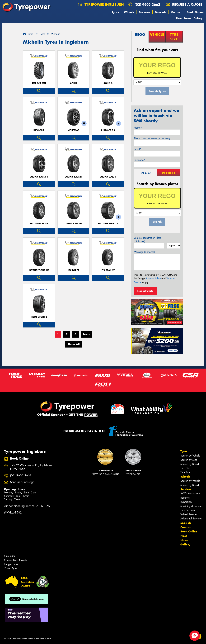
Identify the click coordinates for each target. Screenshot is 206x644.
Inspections (186, 502)
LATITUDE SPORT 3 (108, 224)
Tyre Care (186, 468)
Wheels (129, 12)
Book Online (195, 12)
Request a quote (184, 4)
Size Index (10, 556)
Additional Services (191, 519)
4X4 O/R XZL (39, 83)
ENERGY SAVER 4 (39, 177)
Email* (138, 149)
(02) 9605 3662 (147, 4)
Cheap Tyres (11, 568)
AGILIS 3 (108, 83)
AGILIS (73, 83)
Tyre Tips (185, 472)
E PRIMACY (74, 130)
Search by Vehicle (190, 456)
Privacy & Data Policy (23, 639)
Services (145, 12)
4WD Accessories (190, 494)
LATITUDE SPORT (73, 224)
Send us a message (22, 482)
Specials (161, 12)
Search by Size (189, 460)
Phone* (152, 138)
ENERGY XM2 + (108, 177)
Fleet (179, 18)
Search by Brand (190, 464)
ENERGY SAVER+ (74, 177)
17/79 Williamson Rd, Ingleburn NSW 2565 (31, 467)
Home (28, 34)
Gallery (198, 18)
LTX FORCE (74, 270)
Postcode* (139, 160)
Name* (138, 128)
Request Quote (145, 291)
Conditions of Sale (43, 639)
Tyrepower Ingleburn (101, 4)
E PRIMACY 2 (108, 130)
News (188, 18)
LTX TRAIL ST (108, 270)
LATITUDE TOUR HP (39, 270)
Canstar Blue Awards (15, 560)
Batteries (185, 498)
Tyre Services (188, 510)
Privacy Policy (153, 278)
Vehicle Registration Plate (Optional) (147, 239)
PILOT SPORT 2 (39, 317)
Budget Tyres (11, 564)
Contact (176, 12)
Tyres (115, 12)
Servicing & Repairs (191, 506)
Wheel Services (189, 514)
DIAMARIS (39, 130)
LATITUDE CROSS (39, 224)
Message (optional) (144, 252)
